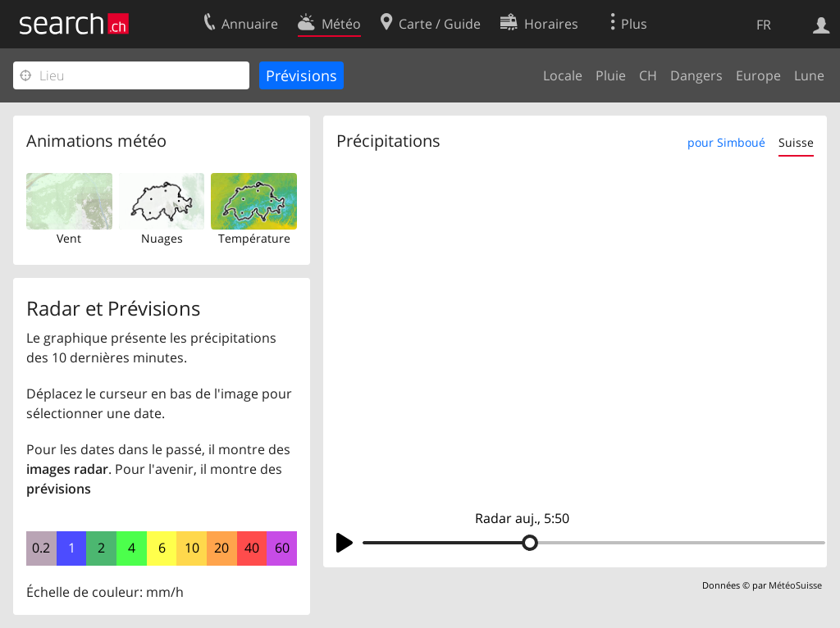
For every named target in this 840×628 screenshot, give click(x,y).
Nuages (162, 238)
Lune (809, 75)
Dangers (696, 75)
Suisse (796, 142)
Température (254, 238)
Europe (758, 75)
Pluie (611, 75)
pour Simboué (726, 142)
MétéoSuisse (795, 585)
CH (648, 75)
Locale (563, 75)
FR (764, 25)
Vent (69, 238)
